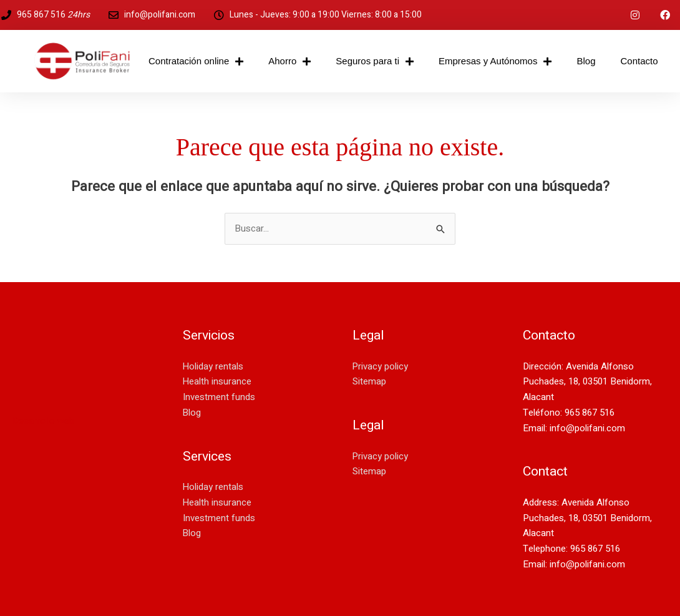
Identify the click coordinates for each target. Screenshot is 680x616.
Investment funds (219, 397)
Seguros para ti (375, 61)
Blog (586, 61)
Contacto (639, 61)
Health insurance (217, 381)
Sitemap (369, 381)
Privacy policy (381, 366)
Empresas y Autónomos (495, 61)
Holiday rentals (213, 366)
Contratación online (196, 61)
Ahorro (289, 61)
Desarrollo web (43, 421)
